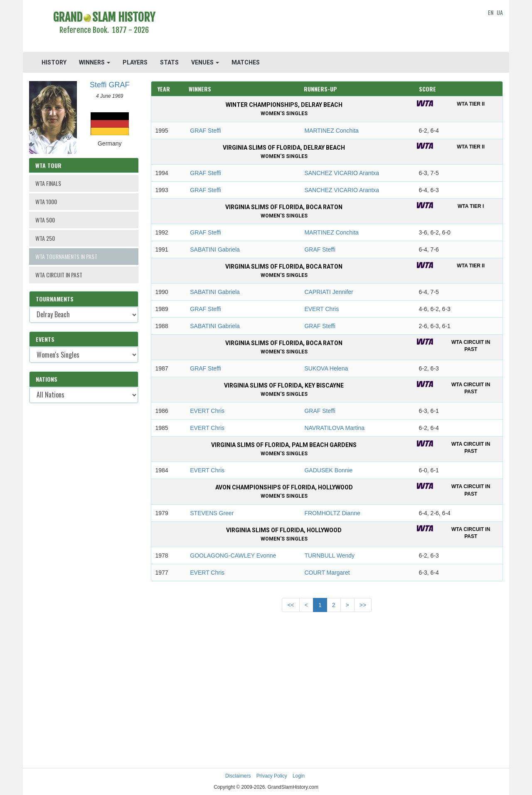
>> (363, 605)
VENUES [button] (205, 62)
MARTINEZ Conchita (331, 131)
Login (299, 776)
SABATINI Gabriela (215, 249)
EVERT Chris (321, 309)
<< (291, 605)
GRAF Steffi (205, 131)
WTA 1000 (46, 201)
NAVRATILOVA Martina (334, 428)
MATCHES (246, 62)
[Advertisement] (327, 27)
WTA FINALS (48, 183)
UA (500, 12)
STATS (169, 62)
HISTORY (54, 62)
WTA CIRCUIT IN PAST (59, 275)
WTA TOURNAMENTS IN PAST (66, 256)
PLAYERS (135, 62)
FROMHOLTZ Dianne (332, 513)
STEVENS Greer (212, 513)
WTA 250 (45, 238)
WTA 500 (45, 220)
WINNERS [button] (95, 62)
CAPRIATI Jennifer (329, 292)
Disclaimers (238, 776)
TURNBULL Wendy (329, 556)
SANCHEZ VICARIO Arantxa (342, 173)
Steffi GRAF (110, 85)
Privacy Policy (272, 776)
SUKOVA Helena (326, 368)
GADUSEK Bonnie (328, 470)
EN (491, 12)
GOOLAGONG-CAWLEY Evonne (233, 556)
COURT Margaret (327, 573)
